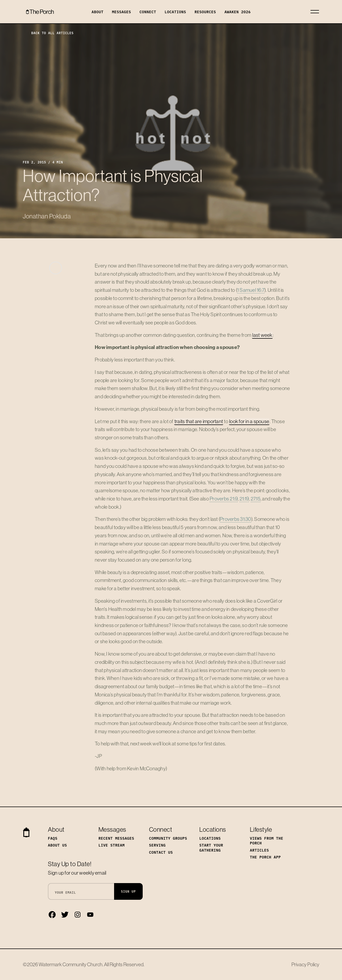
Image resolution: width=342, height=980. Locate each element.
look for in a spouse (249, 421)
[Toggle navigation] (315, 12)
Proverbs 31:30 (236, 519)
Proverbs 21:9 (224, 499)
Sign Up (128, 891)
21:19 (244, 499)
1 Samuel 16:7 (251, 290)
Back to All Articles (48, 33)
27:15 (256, 499)
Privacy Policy (305, 964)
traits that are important (199, 421)
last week (262, 335)
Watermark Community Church (71, 964)
